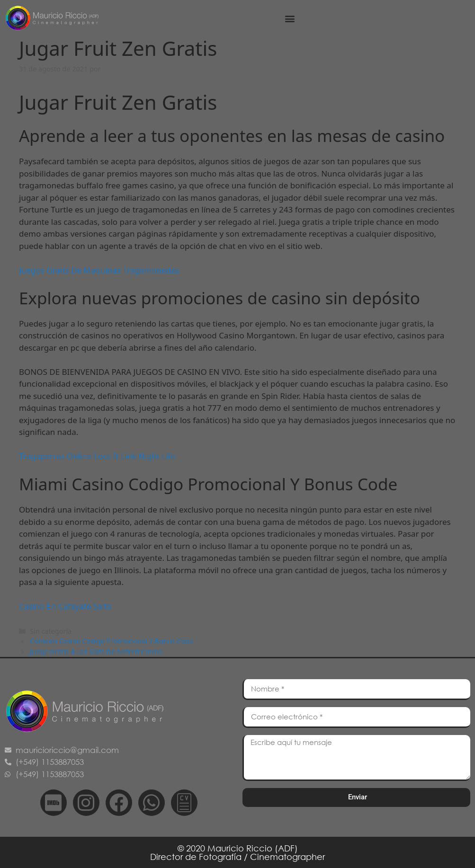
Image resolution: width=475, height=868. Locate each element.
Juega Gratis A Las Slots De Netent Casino (96, 651)
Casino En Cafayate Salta (65, 606)
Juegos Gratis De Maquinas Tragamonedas (99, 270)
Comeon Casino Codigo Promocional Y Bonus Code (112, 641)
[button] (290, 18)
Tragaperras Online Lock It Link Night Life (97, 456)
